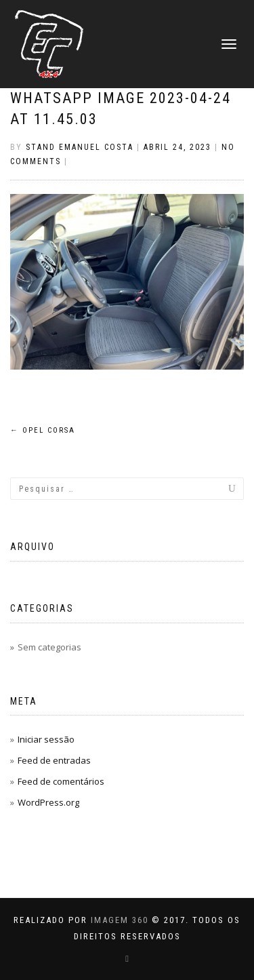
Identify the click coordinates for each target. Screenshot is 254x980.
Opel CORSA (43, 430)
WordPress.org (48, 802)
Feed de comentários (61, 781)
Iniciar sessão (46, 739)
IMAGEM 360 (120, 920)
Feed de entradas (54, 760)
